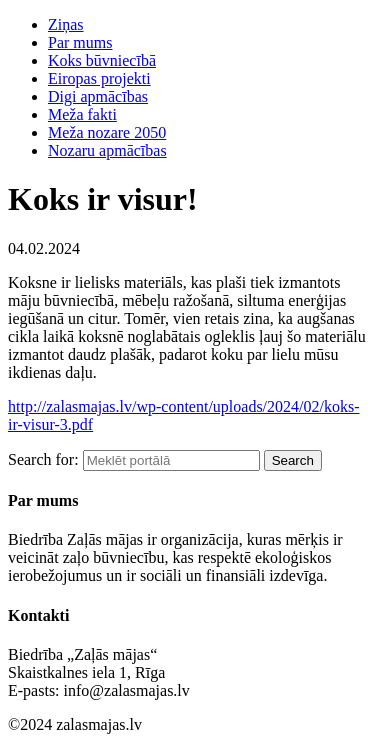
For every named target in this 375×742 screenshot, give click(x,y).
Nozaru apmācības (107, 150)
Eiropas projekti (99, 78)
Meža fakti (82, 114)
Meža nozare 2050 (107, 132)
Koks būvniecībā (102, 60)
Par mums (80, 42)
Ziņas (66, 24)
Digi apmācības (98, 96)
